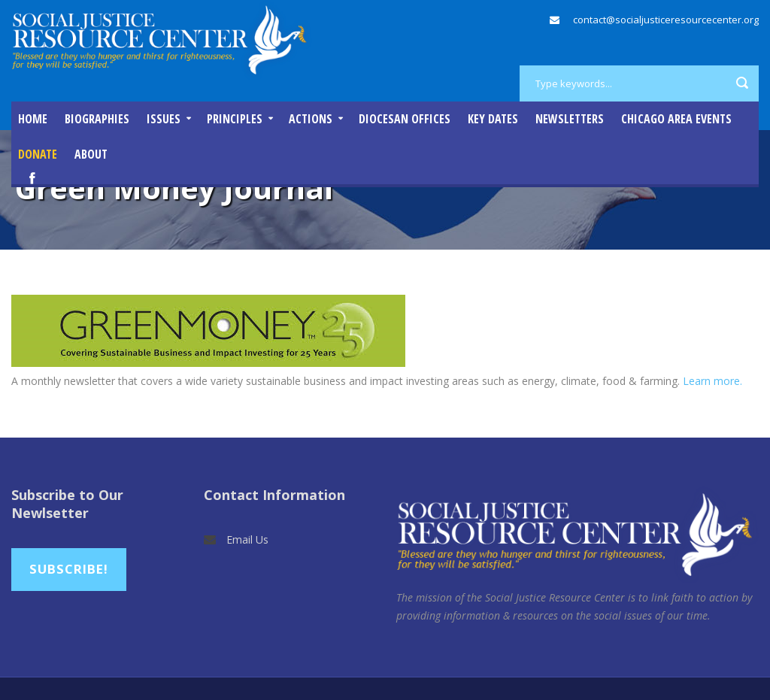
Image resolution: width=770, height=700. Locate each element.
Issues (164, 119)
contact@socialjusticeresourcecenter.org (666, 20)
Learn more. (714, 381)
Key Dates (493, 119)
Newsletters (570, 119)
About (91, 154)
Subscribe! (69, 569)
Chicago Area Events (676, 119)
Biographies (97, 119)
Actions (311, 119)
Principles (235, 119)
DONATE (38, 154)
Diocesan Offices (405, 119)
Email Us (247, 539)
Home (33, 119)
